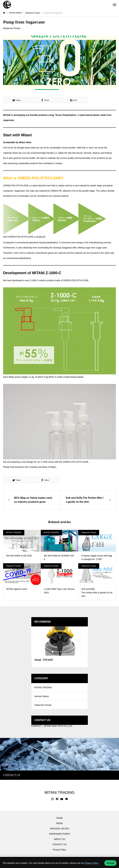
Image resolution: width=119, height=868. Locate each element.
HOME (59, 820)
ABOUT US (59, 841)
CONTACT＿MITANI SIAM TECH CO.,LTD (52, 728)
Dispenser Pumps (12, 28)
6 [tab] (67, 652)
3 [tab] (58, 652)
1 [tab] (53, 652)
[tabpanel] (60, 647)
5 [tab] (64, 652)
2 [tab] (55, 652)
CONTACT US (59, 846)
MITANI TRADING (14, 533)
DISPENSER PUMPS (60, 836)
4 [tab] (61, 652)
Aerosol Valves (42, 697)
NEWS (59, 825)
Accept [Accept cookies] (110, 863)
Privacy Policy (59, 851)
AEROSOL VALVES (59, 830)
